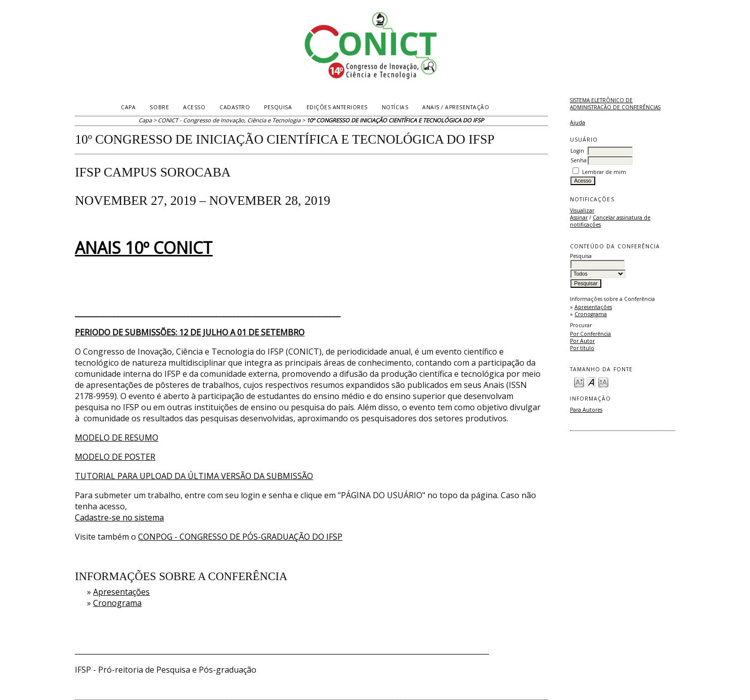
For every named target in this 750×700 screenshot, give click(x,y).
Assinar (579, 217)
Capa (128, 107)
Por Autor (582, 341)
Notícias (395, 107)
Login (577, 151)
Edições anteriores (337, 107)
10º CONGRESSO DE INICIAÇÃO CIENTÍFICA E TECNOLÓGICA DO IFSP (395, 120)
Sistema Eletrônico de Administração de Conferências (615, 104)
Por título (582, 348)
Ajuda (578, 122)
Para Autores (586, 410)
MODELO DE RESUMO (117, 438)
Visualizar (582, 210)
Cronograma (591, 314)
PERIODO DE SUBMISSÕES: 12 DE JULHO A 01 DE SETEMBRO (190, 332)
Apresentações (593, 307)
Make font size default (591, 382)
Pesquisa (278, 107)
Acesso (194, 107)
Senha (579, 160)
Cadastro (235, 107)
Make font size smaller (579, 382)
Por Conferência (590, 334)
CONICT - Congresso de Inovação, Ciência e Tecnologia (229, 120)
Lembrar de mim (604, 172)
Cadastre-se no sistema (119, 517)
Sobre (159, 107)
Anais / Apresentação (456, 107)
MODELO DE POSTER (115, 457)
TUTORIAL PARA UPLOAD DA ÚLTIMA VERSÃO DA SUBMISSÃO (194, 476)
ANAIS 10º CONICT (144, 248)
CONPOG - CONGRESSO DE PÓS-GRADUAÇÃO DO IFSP (240, 537)
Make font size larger (603, 382)
